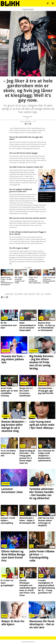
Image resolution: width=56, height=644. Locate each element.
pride (38, 294)
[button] (54, 268)
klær (26, 294)
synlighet (48, 294)
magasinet (32, 294)
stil (42, 294)
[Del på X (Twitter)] (28, 124)
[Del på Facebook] (26, 124)
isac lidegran (19, 294)
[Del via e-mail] (30, 124)
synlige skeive (9, 294)
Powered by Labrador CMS (28, 642)
